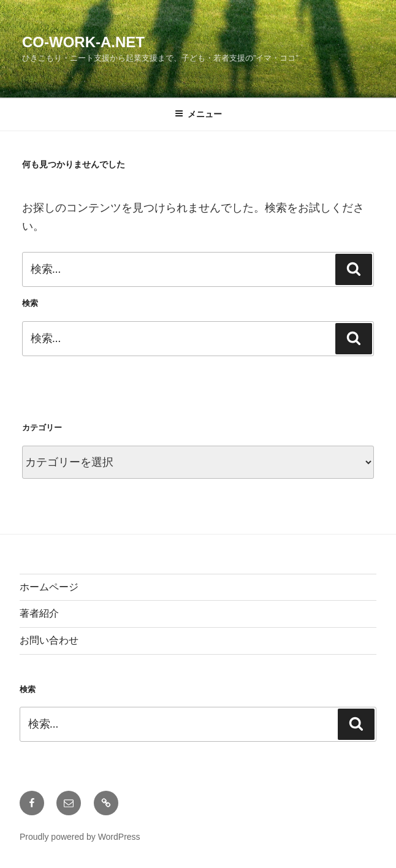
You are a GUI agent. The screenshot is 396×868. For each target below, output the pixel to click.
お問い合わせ (49, 640)
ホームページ (49, 587)
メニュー (198, 114)
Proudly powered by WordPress (80, 837)
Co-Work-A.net (83, 42)
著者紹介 (39, 613)
